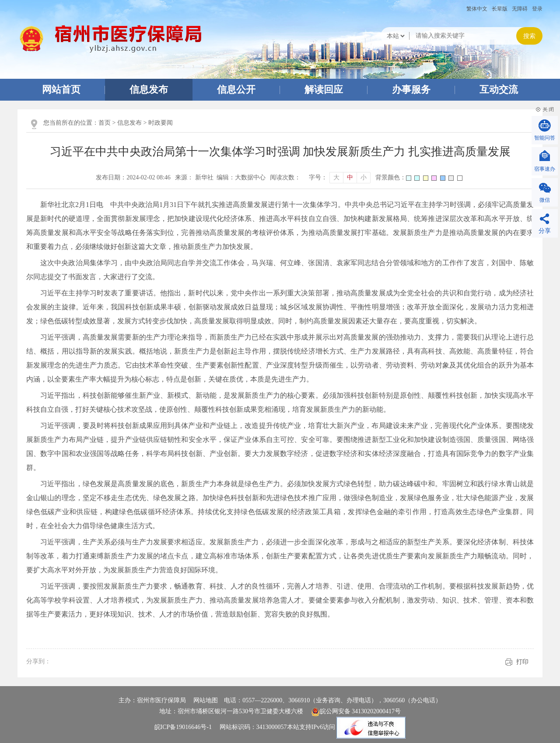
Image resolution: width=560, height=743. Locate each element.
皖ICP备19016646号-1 (183, 727)
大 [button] (336, 177)
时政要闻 (161, 123)
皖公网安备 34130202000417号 (356, 711)
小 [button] (364, 177)
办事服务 (411, 89)
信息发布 (149, 89)
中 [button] (350, 177)
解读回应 (324, 89)
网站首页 (61, 89)
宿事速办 (545, 169)
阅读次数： (285, 177)
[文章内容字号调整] (340, 178)
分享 (545, 231)
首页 (105, 123)
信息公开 (236, 89)
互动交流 (499, 89)
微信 (545, 200)
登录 (537, 9)
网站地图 (206, 700)
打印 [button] (522, 662)
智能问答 (545, 138)
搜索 (529, 36)
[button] (500, 9)
